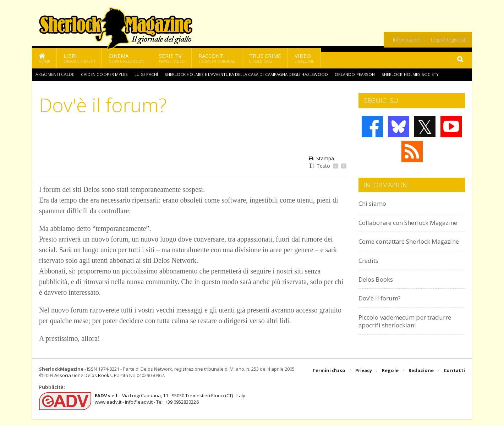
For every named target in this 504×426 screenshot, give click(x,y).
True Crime (265, 58)
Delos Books (378, 295)
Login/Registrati (449, 40)
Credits (370, 276)
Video (304, 58)
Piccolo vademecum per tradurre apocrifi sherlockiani (411, 337)
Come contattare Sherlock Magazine (400, 253)
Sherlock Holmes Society (414, 74)
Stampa (321, 158)
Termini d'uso (330, 378)
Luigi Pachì (147, 74)
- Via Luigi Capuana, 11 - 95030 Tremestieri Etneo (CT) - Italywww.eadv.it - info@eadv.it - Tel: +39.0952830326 (169, 405)
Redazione (421, 378)
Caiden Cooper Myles (104, 74)
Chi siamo (374, 203)
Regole (391, 378)
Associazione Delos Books (83, 382)
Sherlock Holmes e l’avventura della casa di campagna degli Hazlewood (249, 74)
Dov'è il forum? (382, 314)
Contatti (454, 378)
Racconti (217, 58)
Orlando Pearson (359, 74)
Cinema (127, 58)
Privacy (364, 378)
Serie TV (172, 58)
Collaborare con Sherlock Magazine (398, 226)
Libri (79, 58)
